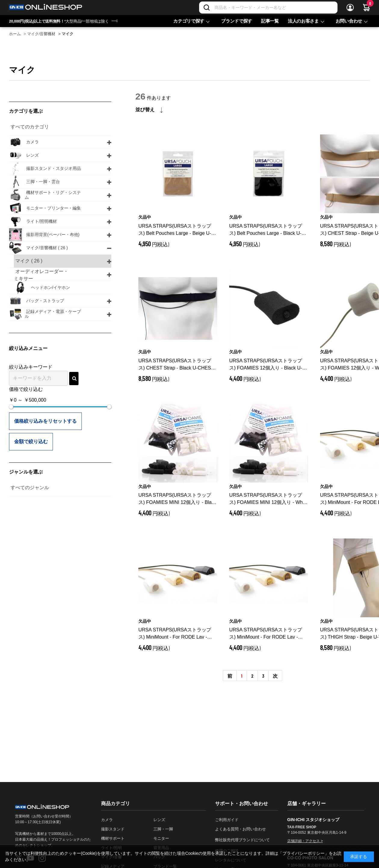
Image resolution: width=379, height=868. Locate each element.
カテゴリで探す (189, 21)
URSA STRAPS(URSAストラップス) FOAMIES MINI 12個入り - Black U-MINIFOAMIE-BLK (178, 499)
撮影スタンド (113, 829)
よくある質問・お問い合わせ (240, 829)
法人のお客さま (303, 21)
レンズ (159, 820)
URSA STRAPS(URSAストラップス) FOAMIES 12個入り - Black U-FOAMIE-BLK (266, 365)
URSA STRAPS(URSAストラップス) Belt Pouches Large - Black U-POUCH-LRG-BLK (266, 230)
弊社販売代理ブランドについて (242, 840)
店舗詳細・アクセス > (305, 841)
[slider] (11, 407)
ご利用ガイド (227, 820)
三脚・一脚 (163, 829)
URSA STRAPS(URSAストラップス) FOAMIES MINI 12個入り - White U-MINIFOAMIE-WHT (268, 499)
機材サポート (113, 838)
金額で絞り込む (31, 442)
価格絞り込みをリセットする (45, 421)
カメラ (107, 820)
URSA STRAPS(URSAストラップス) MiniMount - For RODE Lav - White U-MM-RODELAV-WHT (268, 634)
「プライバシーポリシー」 (304, 853)
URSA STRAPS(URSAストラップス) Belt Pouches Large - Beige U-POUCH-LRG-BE (175, 230)
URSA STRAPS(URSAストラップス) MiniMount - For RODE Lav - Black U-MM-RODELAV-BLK (176, 634)
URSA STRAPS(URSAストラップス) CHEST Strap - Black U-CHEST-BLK (177, 365)
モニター (161, 838)
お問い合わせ (349, 21)
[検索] (207, 8)
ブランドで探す (237, 21)
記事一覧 (270, 21)
